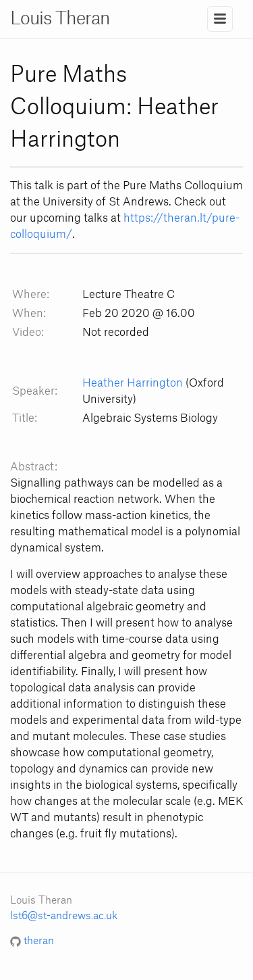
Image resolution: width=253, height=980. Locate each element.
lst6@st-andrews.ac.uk (64, 916)
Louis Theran (60, 19)
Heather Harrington (133, 383)
